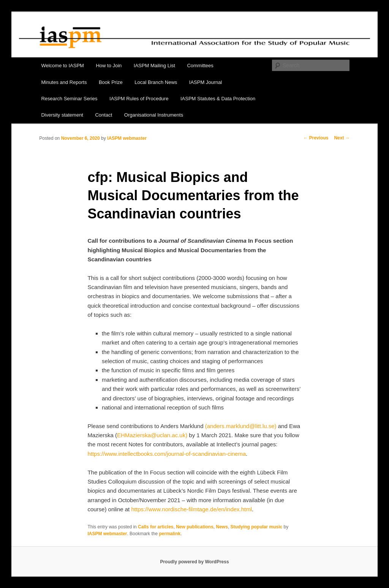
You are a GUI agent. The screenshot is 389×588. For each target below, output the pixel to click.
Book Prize (111, 82)
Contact (104, 115)
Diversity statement (62, 115)
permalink (170, 534)
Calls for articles (156, 527)
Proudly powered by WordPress (194, 562)
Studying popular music (257, 527)
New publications (195, 527)
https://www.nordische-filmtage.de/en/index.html (191, 509)
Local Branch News (156, 82)
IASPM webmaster (127, 138)
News (222, 527)
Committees (200, 66)
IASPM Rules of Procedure (139, 99)
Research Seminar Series (69, 99)
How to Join (109, 66)
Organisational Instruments (154, 115)
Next (342, 138)
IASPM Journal (206, 82)
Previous (316, 138)
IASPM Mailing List (154, 66)
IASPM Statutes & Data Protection (218, 99)
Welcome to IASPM (62, 66)
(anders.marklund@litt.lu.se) (241, 426)
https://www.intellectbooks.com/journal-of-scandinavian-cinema (167, 454)
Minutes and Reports (64, 82)
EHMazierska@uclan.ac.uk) (152, 435)
